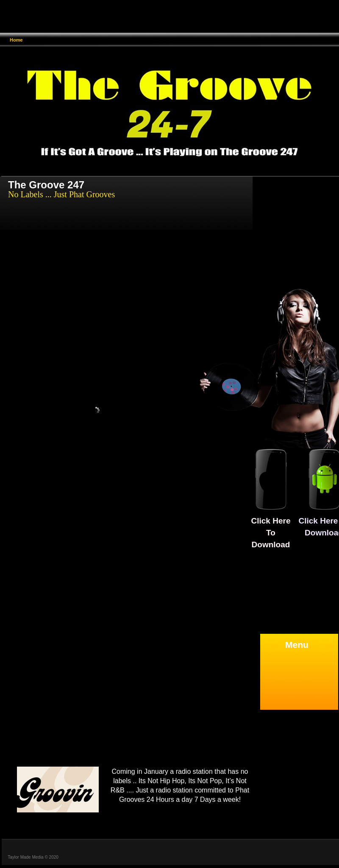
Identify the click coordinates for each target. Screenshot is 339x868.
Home (16, 40)
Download (271, 545)
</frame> (154, 857)
